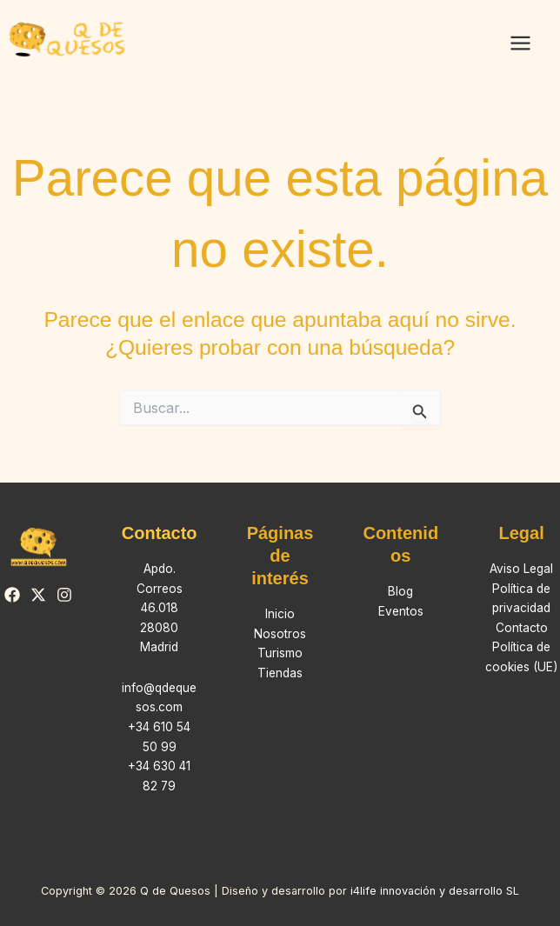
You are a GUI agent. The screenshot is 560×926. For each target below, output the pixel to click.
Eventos (401, 611)
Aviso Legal (521, 569)
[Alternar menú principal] (520, 43)
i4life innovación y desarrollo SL (435, 891)
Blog (400, 591)
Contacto (522, 628)
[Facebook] (12, 595)
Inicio (280, 614)
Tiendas (280, 673)
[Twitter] (38, 595)
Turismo (280, 653)
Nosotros (280, 634)
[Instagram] (64, 595)
